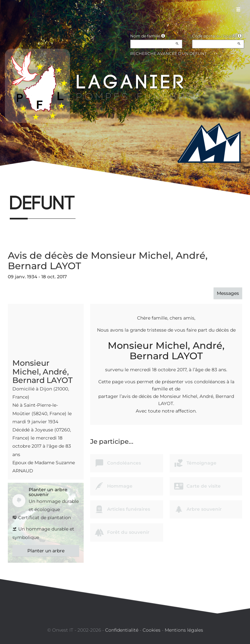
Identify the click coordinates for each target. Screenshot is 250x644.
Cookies (152, 630)
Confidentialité (122, 630)
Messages (228, 293)
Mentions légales (184, 630)
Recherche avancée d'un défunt (168, 53)
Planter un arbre (46, 551)
